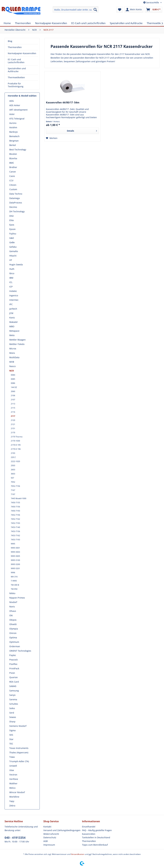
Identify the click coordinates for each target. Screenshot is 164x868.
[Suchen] (95, 10)
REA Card (14, 682)
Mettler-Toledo (17, 344)
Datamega (15, 198)
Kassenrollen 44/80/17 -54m (63, 103)
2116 (13, 412)
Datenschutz (50, 837)
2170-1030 (15, 441)
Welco (12, 788)
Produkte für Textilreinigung (16, 85)
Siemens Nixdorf (18, 726)
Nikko (12, 593)
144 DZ (14, 387)
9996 (13, 573)
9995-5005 (15, 556)
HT (11, 260)
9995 (13, 544)
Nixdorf (13, 602)
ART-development (18, 110)
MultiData (14, 357)
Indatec (13, 291)
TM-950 (14, 589)
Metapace (14, 331)
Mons (12, 353)
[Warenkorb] (153, 10)
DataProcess (16, 203)
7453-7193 (15, 540)
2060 (13, 391)
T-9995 (14, 581)
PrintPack (14, 668)
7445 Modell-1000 (19, 498)
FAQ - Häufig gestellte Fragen (97, 830)
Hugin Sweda (16, 265)
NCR (12, 371)
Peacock (14, 660)
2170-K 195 (16, 445)
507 (12, 478)
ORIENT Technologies (20, 651)
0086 (13, 383)
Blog (10, 41)
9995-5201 (15, 568)
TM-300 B (15, 585)
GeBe (12, 242)
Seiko (12, 708)
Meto (12, 335)
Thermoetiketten (16, 77)
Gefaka (13, 247)
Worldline (14, 797)
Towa (12, 757)
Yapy (12, 801)
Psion (12, 673)
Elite (12, 220)
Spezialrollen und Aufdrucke (17, 70)
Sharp (12, 722)
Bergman (14, 141)
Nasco (12, 366)
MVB (12, 362)
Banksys (14, 132)
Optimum (14, 642)
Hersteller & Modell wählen (22, 96)
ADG (12, 101)
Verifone (14, 779)
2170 (13, 433)
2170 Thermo (17, 437)
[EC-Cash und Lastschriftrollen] (88, 23)
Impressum (49, 845)
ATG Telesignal (17, 119)
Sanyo (12, 695)
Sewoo (13, 717)
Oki (11, 615)
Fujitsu (13, 234)
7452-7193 (15, 523)
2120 (13, 420)
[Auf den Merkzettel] (52, 138)
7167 (13, 490)
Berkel (13, 145)
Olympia (14, 629)
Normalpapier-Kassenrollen (22, 53)
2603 (13, 470)
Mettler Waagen (17, 340)
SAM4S (13, 686)
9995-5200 (15, 564)
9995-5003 (15, 552)
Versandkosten (78, 854)
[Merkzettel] (120, 10)
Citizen (13, 185)
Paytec (13, 655)
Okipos (13, 620)
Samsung (14, 691)
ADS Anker (15, 105)
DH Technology (17, 211)
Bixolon (13, 154)
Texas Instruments (19, 748)
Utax (12, 770)
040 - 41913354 (15, 838)
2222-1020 (15, 461)
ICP (11, 287)
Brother (13, 167)
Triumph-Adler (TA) (19, 761)
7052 (13, 482)
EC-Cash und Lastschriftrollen (16, 61)
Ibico (12, 273)
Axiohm (13, 127)
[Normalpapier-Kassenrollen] (51, 23)
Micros (13, 349)
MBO (12, 326)
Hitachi (13, 256)
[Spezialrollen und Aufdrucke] (126, 23)
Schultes (14, 704)
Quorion (14, 677)
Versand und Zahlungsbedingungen (62, 830)
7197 (13, 494)
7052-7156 (15, 486)
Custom (13, 189)
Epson (12, 229)
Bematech (14, 136)
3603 (13, 474)
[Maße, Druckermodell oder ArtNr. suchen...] (76, 10)
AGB (46, 841)
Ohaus (13, 611)
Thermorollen (15, 47)
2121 (13, 424)
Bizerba (13, 158)
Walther (13, 783)
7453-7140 (15, 527)
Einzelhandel (89, 827)
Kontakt (47, 827)
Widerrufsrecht (51, 834)
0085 (13, 379)
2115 (13, 408)
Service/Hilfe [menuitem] (151, 3)
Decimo (13, 207)
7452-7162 (15, 519)
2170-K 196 (16, 449)
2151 (13, 428)
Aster (12, 114)
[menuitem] (76, 10)
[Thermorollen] (23, 23)
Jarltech (13, 309)
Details (82, 130)
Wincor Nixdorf (17, 792)
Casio (12, 176)
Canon (13, 172)
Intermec (14, 300)
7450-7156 (15, 507)
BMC (12, 163)
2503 (13, 465)
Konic (12, 318)
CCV (11, 180)
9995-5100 (15, 560)
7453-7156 (15, 531)
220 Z (13, 457)
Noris (12, 607)
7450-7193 (15, 511)
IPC (11, 304)
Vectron (13, 775)
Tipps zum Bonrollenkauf (95, 845)
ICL (11, 282)
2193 (13, 453)
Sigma (12, 730)
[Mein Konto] (134, 10)
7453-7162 (15, 535)
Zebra (12, 806)
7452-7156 (15, 515)
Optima (13, 638)
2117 (13, 416)
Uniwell (13, 766)
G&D (12, 238)
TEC (11, 744)
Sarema (13, 699)
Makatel (13, 322)
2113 (13, 404)
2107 (13, 400)
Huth (12, 269)
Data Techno (16, 194)
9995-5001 (15, 548)
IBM (11, 278)
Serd (12, 713)
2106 (13, 395)
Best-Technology (18, 150)
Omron (13, 633)
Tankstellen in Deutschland (96, 837)
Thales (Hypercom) (19, 752)
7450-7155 (15, 503)
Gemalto (14, 251)
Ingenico (14, 295)
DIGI (11, 216)
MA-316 (14, 577)
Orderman (15, 646)
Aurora (13, 123)
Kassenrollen (89, 834)
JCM (11, 313)
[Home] (7, 23)
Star (11, 739)
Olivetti (13, 624)
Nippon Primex (17, 598)
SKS (11, 735)
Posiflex (13, 664)
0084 (13, 375)
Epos (12, 225)
